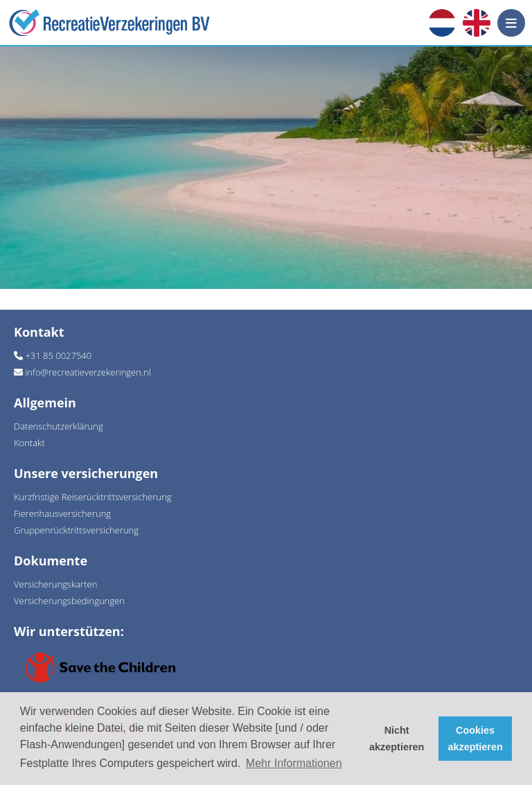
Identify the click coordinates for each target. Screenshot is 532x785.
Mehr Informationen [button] (294, 763)
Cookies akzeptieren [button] (476, 739)
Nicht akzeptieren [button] (397, 739)
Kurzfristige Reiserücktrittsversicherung (92, 497)
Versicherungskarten (55, 584)
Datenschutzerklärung (59, 426)
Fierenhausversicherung (62, 513)
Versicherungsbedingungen (69, 601)
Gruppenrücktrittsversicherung (76, 530)
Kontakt (29, 443)
